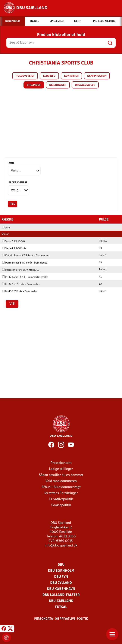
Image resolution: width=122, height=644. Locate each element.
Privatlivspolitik (61, 499)
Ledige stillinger (61, 469)
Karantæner (58, 85)
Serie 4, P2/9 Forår (14, 249)
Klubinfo (49, 76)
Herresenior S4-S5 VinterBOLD (21, 270)
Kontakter (71, 76)
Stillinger (34, 85)
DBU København (61, 589)
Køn (11, 163)
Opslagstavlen (85, 85)
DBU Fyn (61, 577)
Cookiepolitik (61, 505)
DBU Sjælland (61, 601)
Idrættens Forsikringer (61, 493)
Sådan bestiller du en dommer (61, 475)
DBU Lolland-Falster (61, 595)
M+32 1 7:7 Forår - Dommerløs (21, 284)
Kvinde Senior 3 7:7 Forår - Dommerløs (26, 256)
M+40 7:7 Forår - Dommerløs (20, 292)
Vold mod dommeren (61, 481)
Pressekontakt (61, 463)
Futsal (61, 607)
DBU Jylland (61, 583)
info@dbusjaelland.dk (61, 546)
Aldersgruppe (18, 183)
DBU (61, 565)
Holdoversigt (25, 76)
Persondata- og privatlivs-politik (61, 619)
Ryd (13, 204)
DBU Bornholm (61, 571)
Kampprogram (97, 76)
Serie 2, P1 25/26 (14, 241)
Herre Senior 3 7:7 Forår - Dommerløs (25, 263)
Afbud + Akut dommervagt (61, 487)
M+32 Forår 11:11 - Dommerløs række (25, 277)
